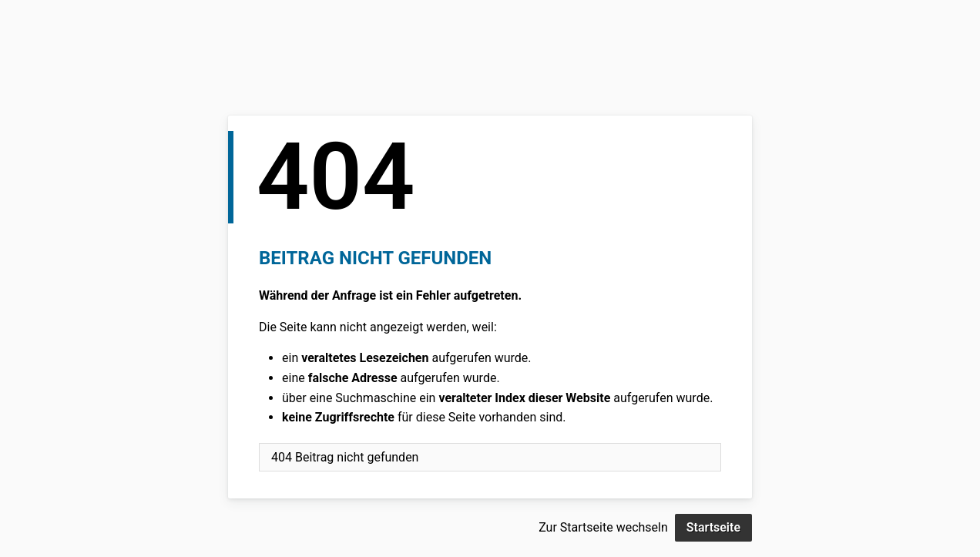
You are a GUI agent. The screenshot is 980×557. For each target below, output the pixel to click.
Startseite (713, 527)
